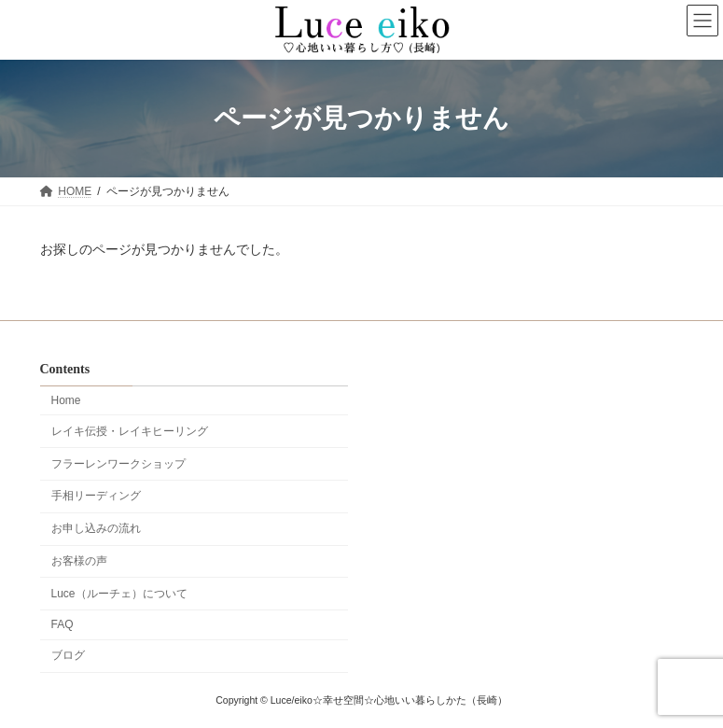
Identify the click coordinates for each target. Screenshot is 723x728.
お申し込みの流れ (96, 528)
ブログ (68, 655)
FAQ (63, 624)
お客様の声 (79, 561)
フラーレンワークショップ (118, 463)
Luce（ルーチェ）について (119, 593)
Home (66, 400)
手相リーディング (96, 496)
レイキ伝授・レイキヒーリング (130, 431)
